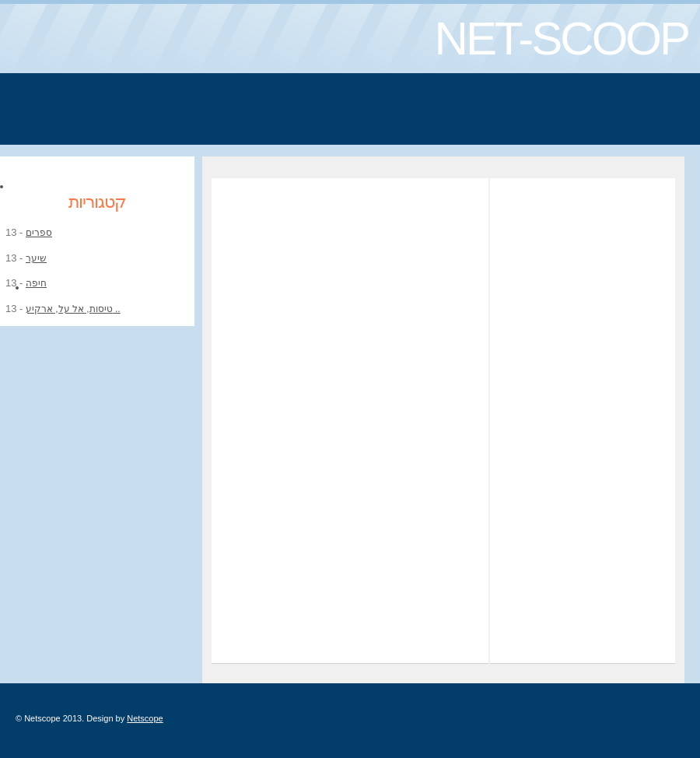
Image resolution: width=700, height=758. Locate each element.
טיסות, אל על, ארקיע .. (73, 309)
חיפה (36, 283)
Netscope (145, 718)
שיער (36, 258)
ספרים (39, 233)
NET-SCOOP (562, 39)
